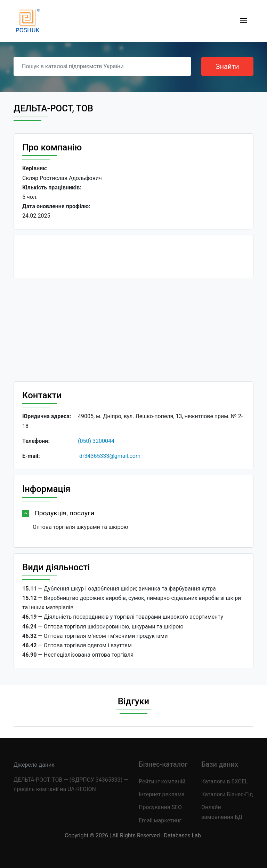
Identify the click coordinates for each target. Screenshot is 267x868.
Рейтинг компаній (162, 781)
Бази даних (220, 764)
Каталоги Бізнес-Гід (227, 794)
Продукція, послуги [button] (64, 513)
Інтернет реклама (162, 794)
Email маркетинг (160, 820)
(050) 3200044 (96, 441)
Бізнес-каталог (163, 764)
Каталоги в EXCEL (225, 781)
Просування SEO (160, 807)
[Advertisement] (133, 333)
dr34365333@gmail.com (110, 456)
